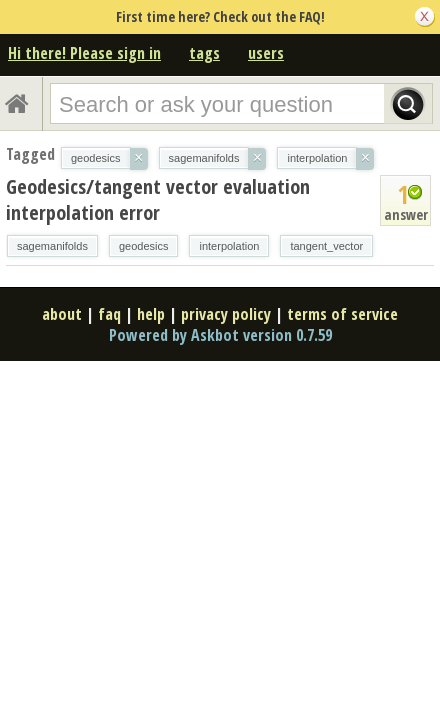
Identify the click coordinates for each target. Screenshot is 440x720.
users (266, 53)
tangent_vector (326, 246)
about (62, 314)
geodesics (144, 246)
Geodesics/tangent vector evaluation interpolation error (158, 199)
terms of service (342, 314)
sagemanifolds (52, 246)
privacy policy (226, 314)
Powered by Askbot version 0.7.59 (220, 335)
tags (204, 53)
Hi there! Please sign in (84, 53)
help (151, 314)
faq (109, 314)
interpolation (229, 246)
